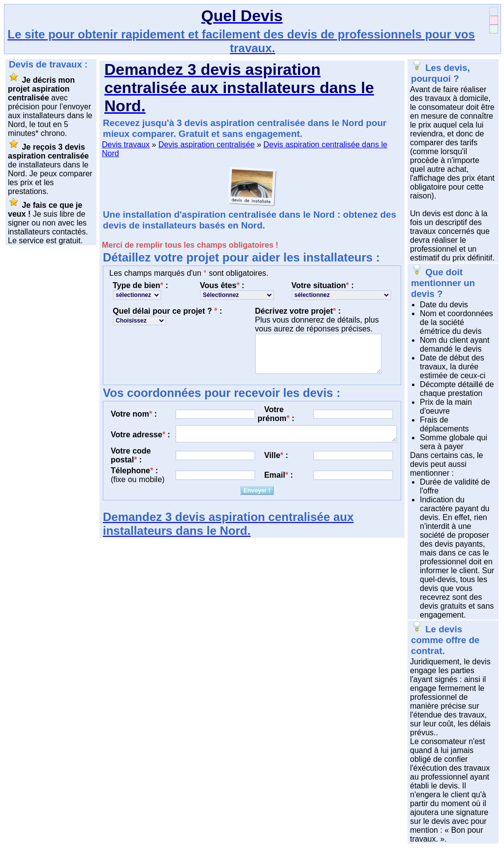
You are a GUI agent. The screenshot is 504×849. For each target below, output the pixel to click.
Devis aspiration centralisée (207, 145)
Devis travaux (126, 145)
